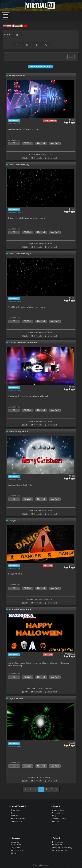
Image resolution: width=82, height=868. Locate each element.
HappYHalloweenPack (20, 609)
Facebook (57, 842)
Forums (56, 821)
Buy (13, 813)
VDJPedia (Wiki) (59, 818)
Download (16, 810)
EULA (14, 853)
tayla (74, 120)
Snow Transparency (19, 165)
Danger (12, 520)
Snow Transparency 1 (20, 254)
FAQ (54, 816)
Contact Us (16, 845)
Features (15, 816)
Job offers (16, 848)
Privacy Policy (17, 850)
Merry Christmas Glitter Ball (23, 342)
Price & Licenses (18, 818)
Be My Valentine (17, 76)
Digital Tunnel (16, 698)
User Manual (58, 813)
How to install (52, 158)
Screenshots (16, 821)
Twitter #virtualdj (61, 850)
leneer (73, 743)
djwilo (73, 565)
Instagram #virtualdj (62, 848)
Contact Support (59, 810)
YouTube (57, 845)
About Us (15, 842)
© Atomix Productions (41, 865)
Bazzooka (71, 654)
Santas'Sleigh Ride (18, 432)
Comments (38, 158)
